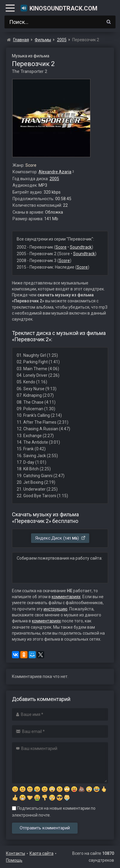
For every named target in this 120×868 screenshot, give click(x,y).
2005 (54, 179)
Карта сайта (41, 853)
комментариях (66, 597)
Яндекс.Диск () (60, 538)
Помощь (14, 860)
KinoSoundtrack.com (59, 8)
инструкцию (56, 609)
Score (61, 247)
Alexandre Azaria (55, 172)
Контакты (16, 853)
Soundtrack (81, 247)
